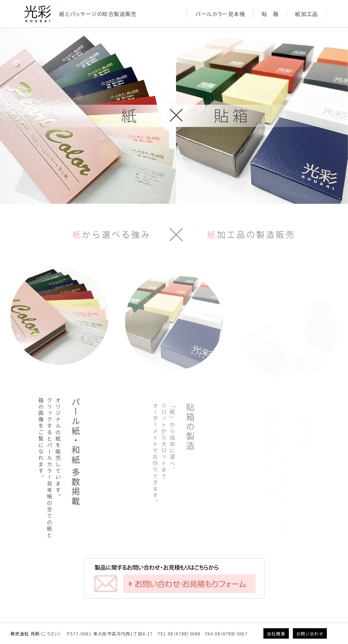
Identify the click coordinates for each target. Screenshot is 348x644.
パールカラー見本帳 (220, 14)
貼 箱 (270, 14)
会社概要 (276, 634)
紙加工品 (307, 14)
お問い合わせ (310, 634)
